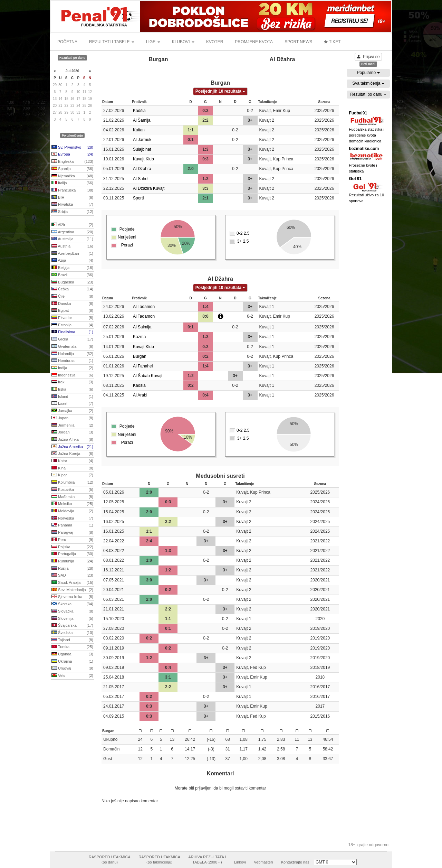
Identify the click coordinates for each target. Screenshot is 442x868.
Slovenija (72, 619)
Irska (72, 390)
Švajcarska (72, 626)
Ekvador (72, 318)
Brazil (72, 275)
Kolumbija (72, 483)
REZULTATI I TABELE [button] (112, 42)
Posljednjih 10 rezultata (220, 91)
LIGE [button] (153, 42)
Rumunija (72, 561)
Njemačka (72, 176)
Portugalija (72, 554)
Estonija (72, 325)
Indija (72, 368)
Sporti (138, 198)
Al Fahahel (143, 366)
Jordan (72, 432)
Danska (72, 304)
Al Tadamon (144, 307)
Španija (72, 169)
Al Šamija (142, 120)
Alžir (72, 225)
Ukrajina (72, 662)
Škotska (72, 604)
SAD (72, 576)
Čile (72, 297)
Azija (72, 261)
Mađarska (72, 497)
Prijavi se (368, 57)
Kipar (72, 475)
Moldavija (72, 511)
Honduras (72, 361)
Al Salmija (142, 327)
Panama (72, 525)
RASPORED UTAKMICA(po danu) (110, 860)
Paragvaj (72, 533)
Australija (72, 239)
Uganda (72, 654)
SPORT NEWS (298, 42)
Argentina (72, 232)
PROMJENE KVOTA (254, 42)
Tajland (72, 640)
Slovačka (72, 612)
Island (72, 397)
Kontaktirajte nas (295, 862)
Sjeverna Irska (72, 597)
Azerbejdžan (72, 254)
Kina (72, 468)
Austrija (72, 246)
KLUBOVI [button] (183, 42)
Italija (72, 183)
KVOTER (215, 42)
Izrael (72, 404)
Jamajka (72, 411)
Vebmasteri (263, 862)
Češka (72, 289)
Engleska (72, 162)
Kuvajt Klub (143, 159)
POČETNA (67, 42)
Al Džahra (142, 169)
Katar (72, 461)
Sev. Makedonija (72, 590)
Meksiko (72, 504)
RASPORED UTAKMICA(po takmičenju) (159, 860)
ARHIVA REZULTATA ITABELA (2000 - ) (207, 860)
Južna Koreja (72, 454)
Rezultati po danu (368, 94)
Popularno (368, 73)
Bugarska (72, 282)
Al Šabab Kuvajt (148, 376)
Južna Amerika (72, 447)
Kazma (139, 337)
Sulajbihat (142, 149)
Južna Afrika (72, 440)
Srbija (72, 212)
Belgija (72, 268)
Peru (72, 540)
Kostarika (72, 490)
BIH (72, 198)
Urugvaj (72, 669)
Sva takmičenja (368, 83)
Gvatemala (72, 347)
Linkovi (240, 862)
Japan (72, 418)
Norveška (72, 519)
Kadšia (139, 111)
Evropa (72, 155)
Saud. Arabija (72, 583)
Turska (72, 647)
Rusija (72, 569)
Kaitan (139, 130)
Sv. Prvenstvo (72, 148)
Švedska (72, 633)
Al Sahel (141, 179)
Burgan (140, 356)
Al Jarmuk (142, 140)
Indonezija (72, 375)
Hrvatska (72, 205)
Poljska (72, 547)
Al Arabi (140, 395)
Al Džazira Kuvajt (149, 188)
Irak (72, 382)
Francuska (72, 190)
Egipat (72, 311)
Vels (72, 676)
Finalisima (72, 332)
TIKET (332, 42)
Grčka (72, 339)
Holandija (72, 354)
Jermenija (72, 426)
